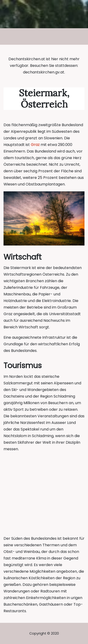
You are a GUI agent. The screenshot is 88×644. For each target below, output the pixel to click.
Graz (35, 145)
